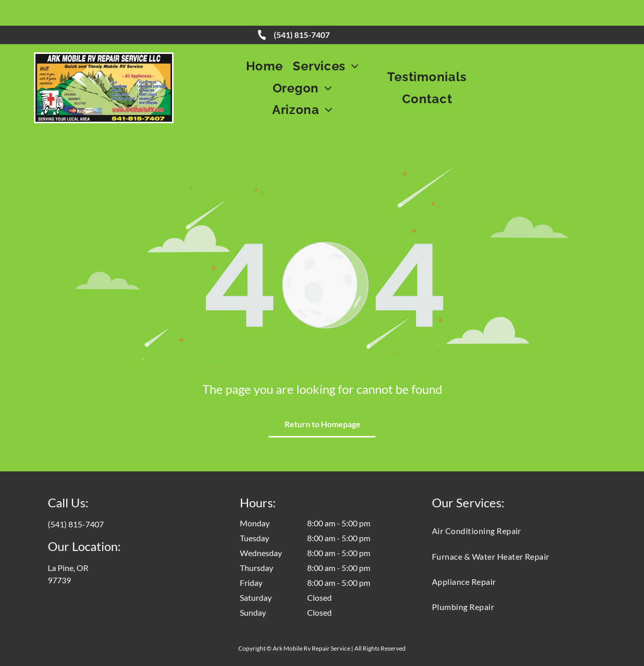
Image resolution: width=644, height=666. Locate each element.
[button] (326, 40)
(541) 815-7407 (302, 9)
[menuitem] (264, 40)
